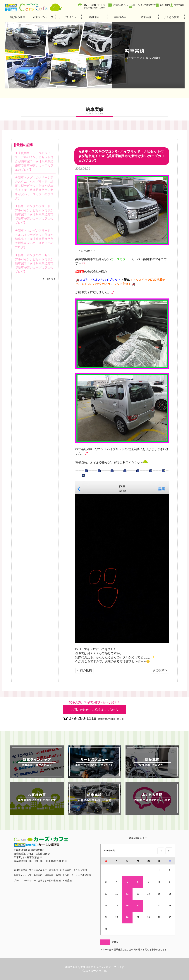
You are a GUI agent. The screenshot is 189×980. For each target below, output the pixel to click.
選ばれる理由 (17, 17)
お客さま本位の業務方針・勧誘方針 (56, 881)
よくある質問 (171, 17)
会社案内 (165, 5)
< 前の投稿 (85, 670)
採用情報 (179, 5)
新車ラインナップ (43, 17)
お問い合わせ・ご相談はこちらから (94, 710)
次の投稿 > (160, 670)
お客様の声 (120, 17)
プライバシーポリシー (25, 881)
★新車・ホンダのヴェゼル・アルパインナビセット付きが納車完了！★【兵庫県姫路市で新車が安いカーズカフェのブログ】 (34, 263)
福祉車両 (94, 17)
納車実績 (146, 17)
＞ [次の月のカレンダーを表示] (169, 851)
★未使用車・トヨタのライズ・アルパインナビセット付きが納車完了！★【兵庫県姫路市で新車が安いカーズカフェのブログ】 (34, 161)
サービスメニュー (69, 17)
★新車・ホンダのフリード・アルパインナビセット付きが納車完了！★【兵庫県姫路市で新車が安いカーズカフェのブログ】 (34, 214)
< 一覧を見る (49, 279)
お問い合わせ (121, 5)
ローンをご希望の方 (144, 5)
